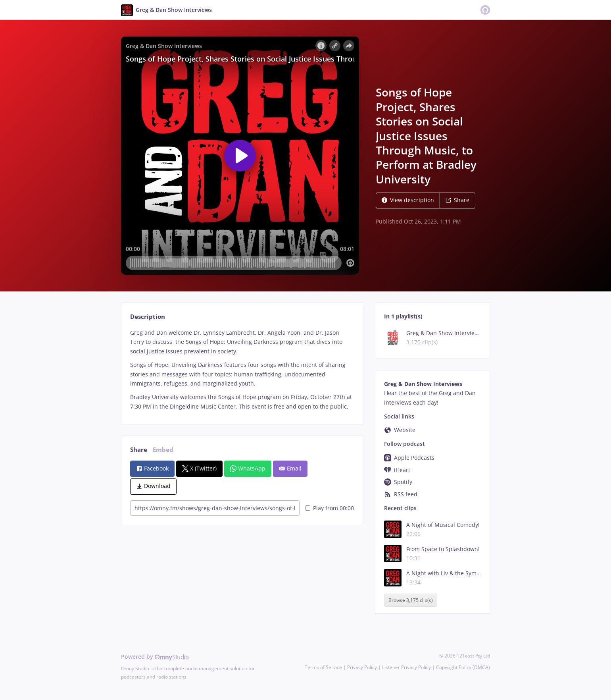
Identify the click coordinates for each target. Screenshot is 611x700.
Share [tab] (139, 450)
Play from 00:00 (330, 508)
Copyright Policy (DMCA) (463, 667)
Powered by (155, 657)
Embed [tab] (163, 450)
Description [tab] (148, 317)
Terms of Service (323, 667)
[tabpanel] (242, 370)
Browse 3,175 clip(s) (411, 600)
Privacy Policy (362, 667)
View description (408, 200)
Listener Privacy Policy (406, 667)
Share (457, 200)
